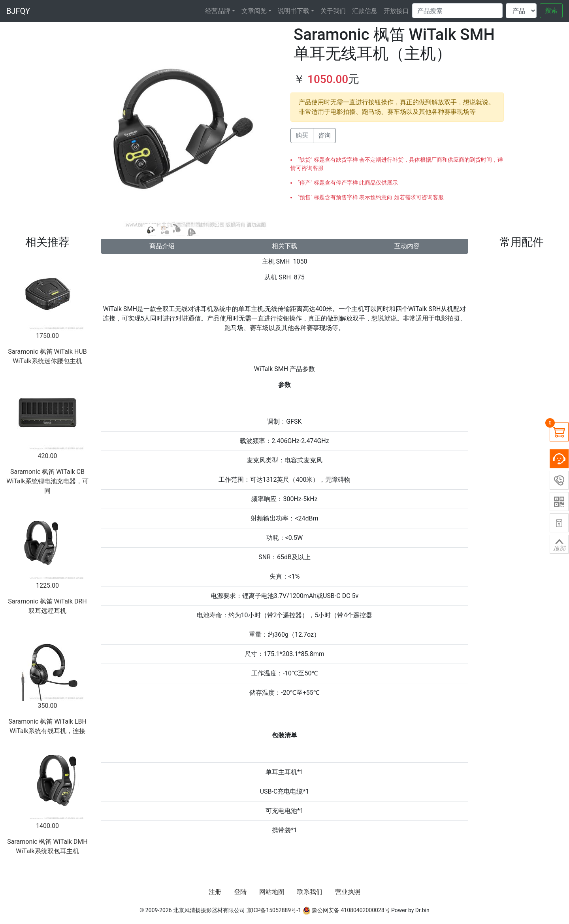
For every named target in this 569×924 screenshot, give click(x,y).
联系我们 (310, 892)
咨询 (324, 135)
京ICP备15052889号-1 (274, 910)
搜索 (551, 10)
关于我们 (333, 11)
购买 (302, 135)
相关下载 (284, 246)
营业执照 (348, 892)
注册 (215, 892)
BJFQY (18, 11)
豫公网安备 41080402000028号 (346, 910)
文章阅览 (254, 11)
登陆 (240, 892)
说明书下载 (294, 11)
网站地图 (272, 892)
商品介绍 (162, 246)
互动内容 (407, 246)
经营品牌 (218, 11)
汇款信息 (365, 11)
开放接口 (396, 11)
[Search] (457, 11)
